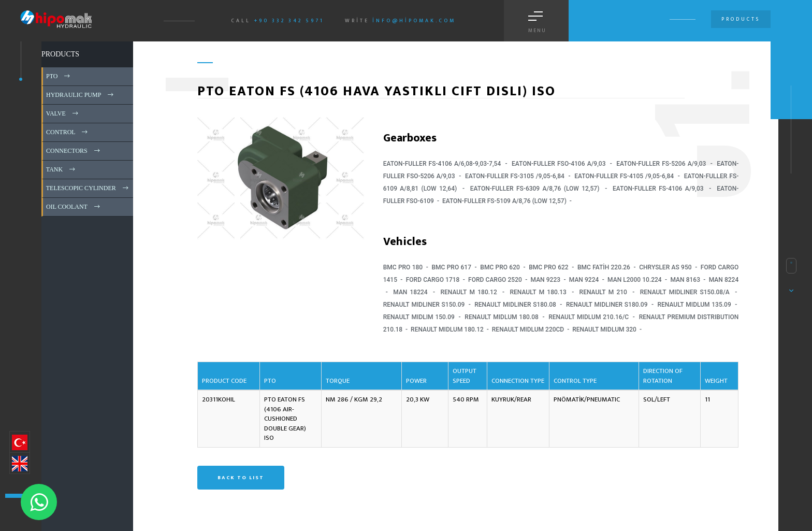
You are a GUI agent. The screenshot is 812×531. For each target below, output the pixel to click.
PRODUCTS (60, 54)
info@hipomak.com (414, 21)
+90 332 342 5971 (289, 21)
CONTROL (68, 132)
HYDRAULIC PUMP (81, 95)
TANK (61, 169)
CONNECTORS (74, 151)
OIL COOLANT (74, 207)
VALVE (63, 113)
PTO (59, 76)
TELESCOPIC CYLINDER (88, 188)
